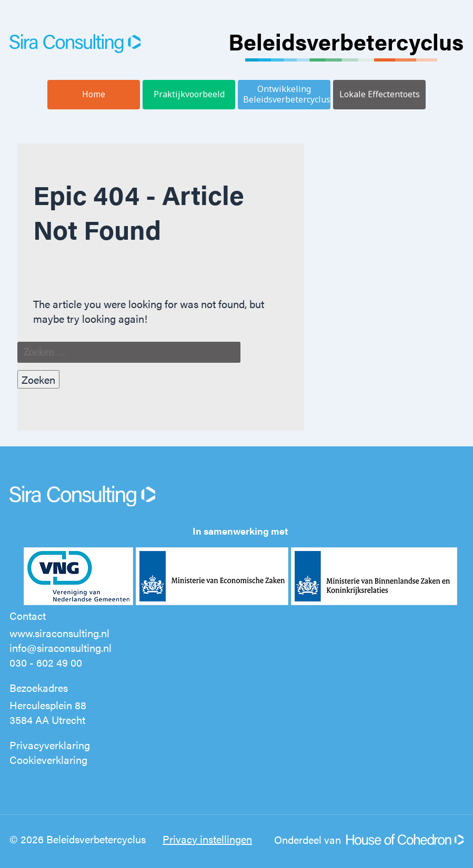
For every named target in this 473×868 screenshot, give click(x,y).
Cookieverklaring (48, 759)
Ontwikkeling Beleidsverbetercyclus (287, 94)
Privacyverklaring (50, 745)
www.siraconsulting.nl (59, 633)
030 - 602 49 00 (46, 662)
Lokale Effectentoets (380, 94)
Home (94, 94)
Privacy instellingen (207, 839)
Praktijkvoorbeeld (189, 94)
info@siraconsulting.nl (61, 647)
